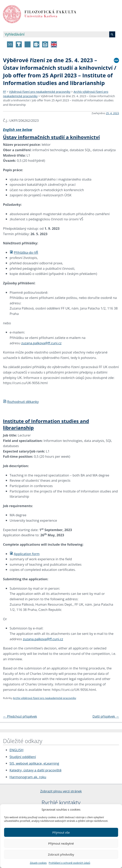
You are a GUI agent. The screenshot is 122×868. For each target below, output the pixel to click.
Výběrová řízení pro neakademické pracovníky (40, 92)
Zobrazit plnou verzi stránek (61, 791)
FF (4, 92)
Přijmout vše (61, 832)
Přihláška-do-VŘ (24, 252)
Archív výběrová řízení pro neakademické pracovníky (44, 698)
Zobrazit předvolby (61, 854)
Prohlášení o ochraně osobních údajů (69, 863)
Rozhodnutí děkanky (21, 402)
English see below (18, 130)
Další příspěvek (106, 716)
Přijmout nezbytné (61, 843)
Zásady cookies (38, 863)
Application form (25, 554)
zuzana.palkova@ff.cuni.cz (41, 343)
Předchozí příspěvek (20, 716)
